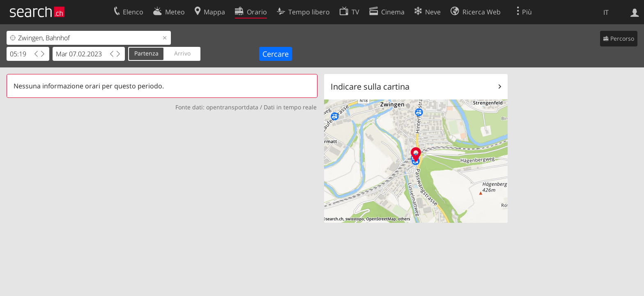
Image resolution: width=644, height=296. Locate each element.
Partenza (146, 53)
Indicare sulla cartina (370, 87)
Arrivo (182, 53)
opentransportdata (232, 107)
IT (606, 12)
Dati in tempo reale (290, 107)
